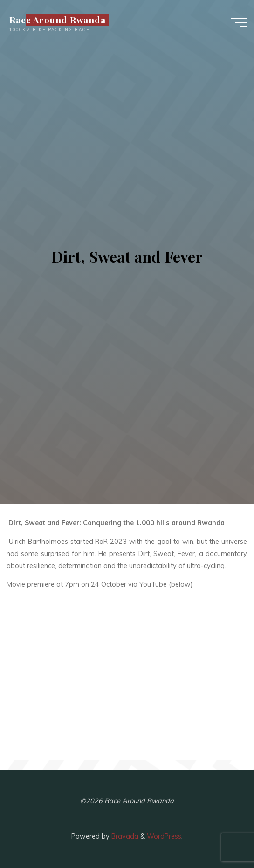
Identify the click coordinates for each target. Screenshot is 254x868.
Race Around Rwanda (58, 20)
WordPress (164, 836)
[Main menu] (239, 22)
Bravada (124, 836)
